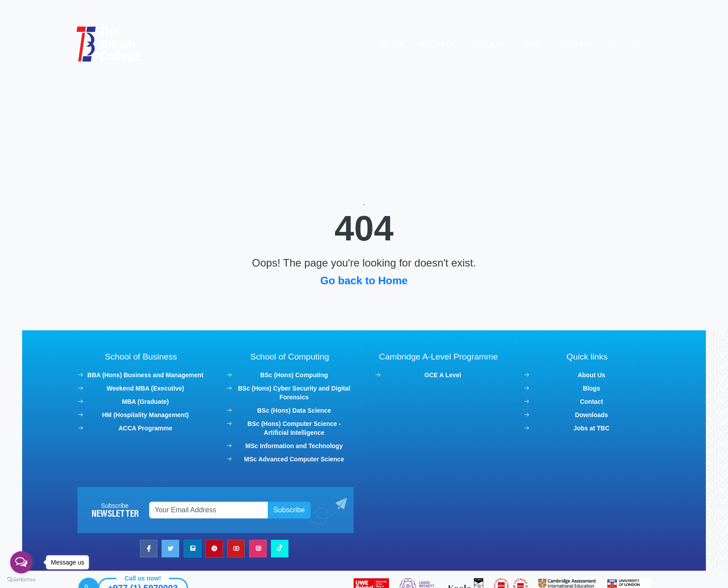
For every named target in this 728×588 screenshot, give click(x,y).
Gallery (484, 44)
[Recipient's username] (212, 506)
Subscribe (291, 505)
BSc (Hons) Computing (295, 371)
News (528, 44)
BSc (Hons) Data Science (295, 406)
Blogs (588, 384)
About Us (588, 371)
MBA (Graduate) (149, 397)
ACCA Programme (149, 424)
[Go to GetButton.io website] (21, 579)
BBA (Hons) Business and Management (149, 371)
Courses (433, 44)
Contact (572, 44)
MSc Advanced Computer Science (295, 455)
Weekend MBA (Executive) (149, 384)
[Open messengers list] (21, 562)
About (387, 44)
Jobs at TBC (588, 424)
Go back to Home (364, 276)
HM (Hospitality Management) (149, 410)
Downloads (588, 410)
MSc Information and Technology (295, 441)
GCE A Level (441, 371)
